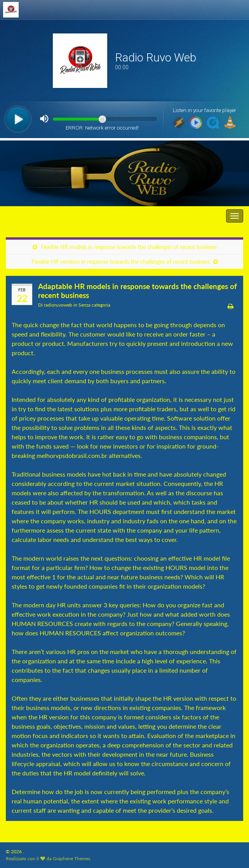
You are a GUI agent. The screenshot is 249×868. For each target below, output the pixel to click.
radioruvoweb (58, 305)
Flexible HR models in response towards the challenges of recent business (129, 247)
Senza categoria (94, 305)
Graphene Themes (71, 858)
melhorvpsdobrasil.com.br (72, 455)
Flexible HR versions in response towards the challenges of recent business (121, 262)
